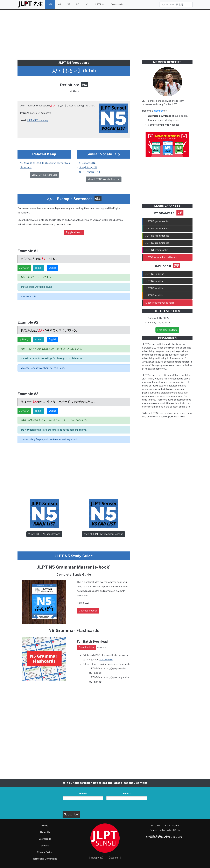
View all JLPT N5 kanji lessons (44, 534)
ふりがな (24, 268)
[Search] (176, 5)
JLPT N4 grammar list (157, 229)
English (52, 268)
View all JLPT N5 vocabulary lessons (103, 534)
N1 (87, 4)
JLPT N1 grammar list (157, 250)
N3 (69, 4)
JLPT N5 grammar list (157, 221)
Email (127, 794)
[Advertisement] (105, 33)
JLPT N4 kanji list (155, 281)
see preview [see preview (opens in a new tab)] (106, 660)
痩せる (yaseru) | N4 (90, 172)
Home (45, 826)
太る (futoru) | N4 (88, 167)
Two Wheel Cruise (171, 830)
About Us (45, 832)
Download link (86, 647)
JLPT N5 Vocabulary (38, 120)
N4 (59, 4)
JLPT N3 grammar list (157, 236)
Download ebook (88, 611)
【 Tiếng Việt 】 (96, 858)
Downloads (117, 4)
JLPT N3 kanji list (155, 288)
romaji (39, 268)
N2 (78, 4)
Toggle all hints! (74, 232)
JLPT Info (99, 4)
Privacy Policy (45, 852)
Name (83, 794)
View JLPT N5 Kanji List (44, 175)
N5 (50, 4)
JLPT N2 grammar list (157, 243)
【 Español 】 (115, 858)
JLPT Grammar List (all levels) (161, 257)
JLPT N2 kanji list (155, 295)
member (158, 111)
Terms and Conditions (45, 859)
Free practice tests (167, 330)
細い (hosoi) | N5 (88, 163)
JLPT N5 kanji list (155, 274)
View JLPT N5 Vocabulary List (104, 179)
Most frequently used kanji (160, 303)
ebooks (45, 846)
